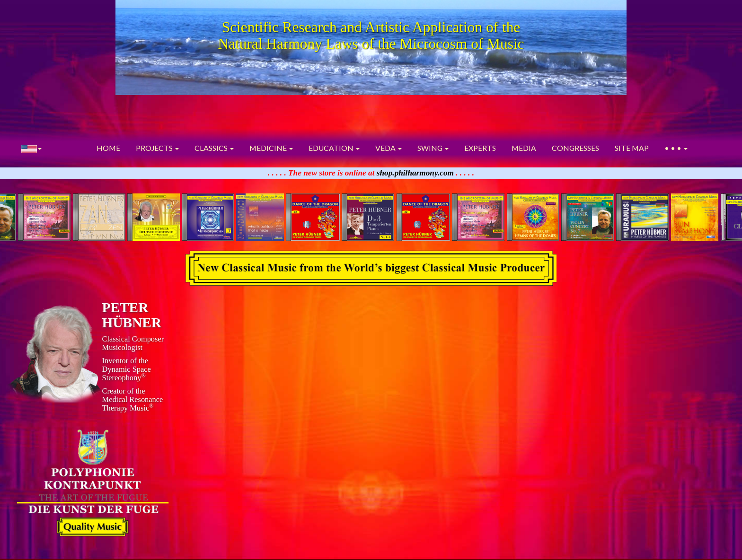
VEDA (389, 148)
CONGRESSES (575, 148)
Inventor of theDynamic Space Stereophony (127, 369)
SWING (433, 148)
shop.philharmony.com (415, 173)
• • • (676, 148)
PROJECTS (157, 148)
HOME (108, 148)
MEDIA (524, 148)
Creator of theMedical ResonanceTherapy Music (133, 399)
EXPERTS (480, 148)
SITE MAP (632, 148)
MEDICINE (271, 148)
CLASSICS (214, 148)
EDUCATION (334, 148)
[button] (31, 148)
